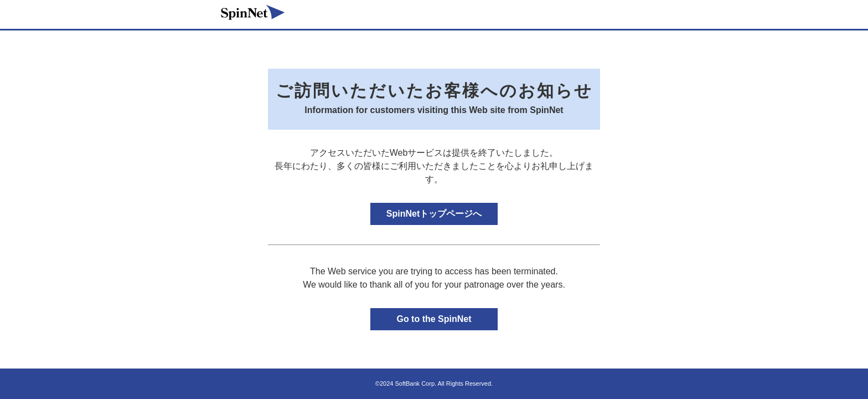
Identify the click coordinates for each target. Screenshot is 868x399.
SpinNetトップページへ (434, 214)
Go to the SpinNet (434, 319)
